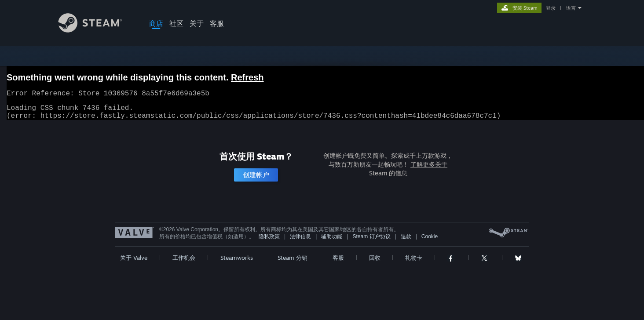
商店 (156, 23)
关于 (197, 23)
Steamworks (237, 263)
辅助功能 (332, 242)
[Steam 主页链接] (97, 30)
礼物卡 (414, 263)
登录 (551, 8)
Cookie (430, 242)
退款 (406, 242)
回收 (375, 263)
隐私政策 (269, 242)
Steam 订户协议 (371, 242)
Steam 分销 (293, 263)
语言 (571, 8)
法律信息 (300, 242)
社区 (176, 23)
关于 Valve (134, 263)
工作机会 (184, 263)
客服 (217, 23)
